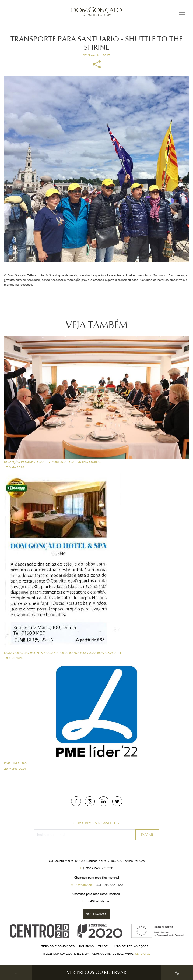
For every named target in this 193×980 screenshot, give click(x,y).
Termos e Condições (58, 946)
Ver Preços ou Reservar (97, 972)
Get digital (143, 954)
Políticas (86, 946)
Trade (103, 946)
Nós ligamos (96, 914)
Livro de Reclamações (130, 946)
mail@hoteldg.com (99, 901)
